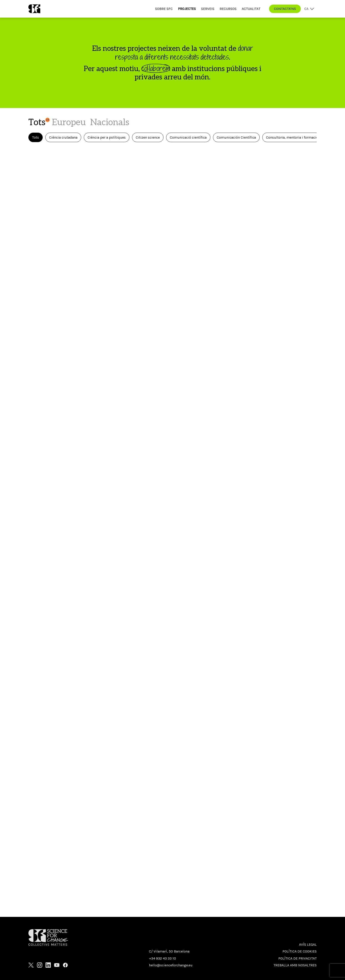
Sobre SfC (164, 9)
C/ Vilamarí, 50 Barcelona (169, 951)
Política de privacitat (297, 958)
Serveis (208, 9)
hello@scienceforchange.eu (171, 965)
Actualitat (251, 9)
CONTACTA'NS (285, 9)
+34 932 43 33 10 (162, 958)
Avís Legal (308, 944)
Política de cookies (300, 951)
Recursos (228, 9)
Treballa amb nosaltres (295, 965)
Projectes (187, 9)
